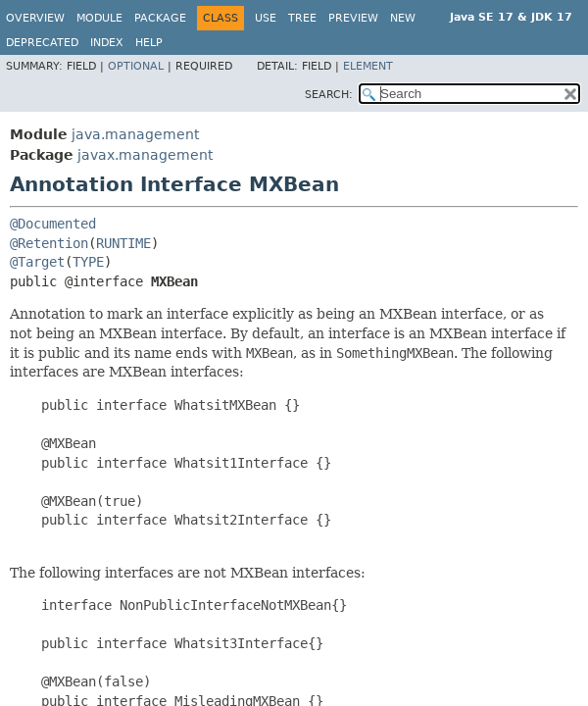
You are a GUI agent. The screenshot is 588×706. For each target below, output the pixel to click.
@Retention (49, 243)
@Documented (53, 224)
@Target (37, 262)
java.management (135, 134)
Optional (136, 66)
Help (149, 43)
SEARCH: (329, 95)
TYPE (88, 262)
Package (160, 18)
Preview (353, 18)
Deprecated (42, 43)
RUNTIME (123, 243)
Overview (35, 18)
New (403, 18)
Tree (302, 18)
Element (368, 66)
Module (99, 18)
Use (266, 18)
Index (107, 43)
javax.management (145, 155)
